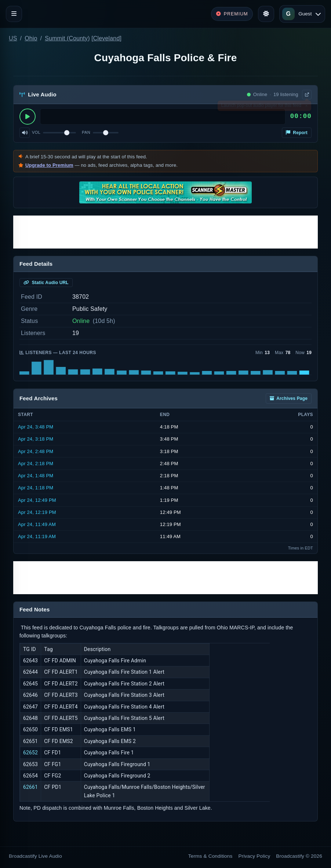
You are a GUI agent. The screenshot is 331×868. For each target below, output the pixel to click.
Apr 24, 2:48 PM (36, 451)
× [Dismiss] (306, 107)
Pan (86, 132)
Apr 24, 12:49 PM (37, 500)
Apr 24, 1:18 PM (36, 488)
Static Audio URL (46, 283)
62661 (30, 787)
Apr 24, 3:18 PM (36, 439)
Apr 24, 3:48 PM (36, 427)
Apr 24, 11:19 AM (37, 536)
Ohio (31, 38)
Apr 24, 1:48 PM (36, 476)
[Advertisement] (165, 232)
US (13, 38)
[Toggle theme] (266, 14)
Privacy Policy (254, 856)
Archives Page (289, 398)
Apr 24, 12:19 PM (37, 512)
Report (297, 133)
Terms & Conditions (210, 856)
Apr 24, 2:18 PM (36, 464)
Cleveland (107, 38)
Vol (36, 132)
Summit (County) (67, 38)
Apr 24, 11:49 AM (37, 524)
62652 (30, 753)
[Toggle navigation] (14, 14)
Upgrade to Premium (49, 165)
